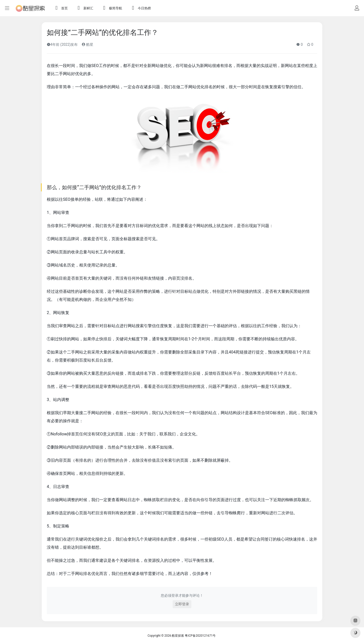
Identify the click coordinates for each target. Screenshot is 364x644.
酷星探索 (178, 636)
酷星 (87, 45)
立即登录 (182, 604)
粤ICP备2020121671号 (200, 636)
